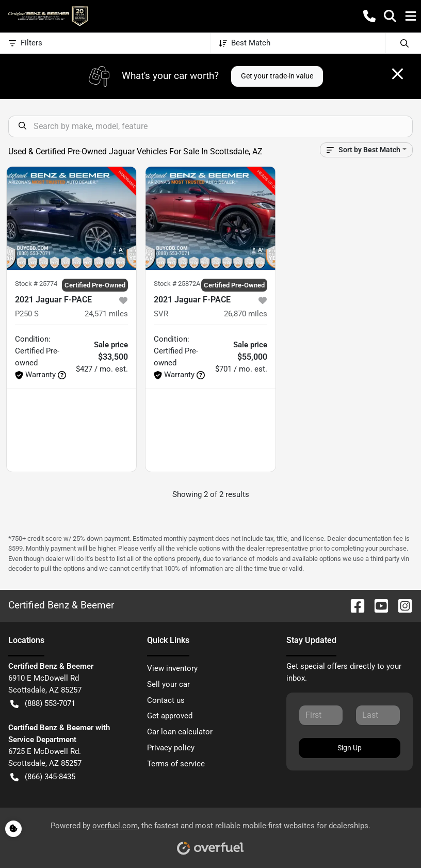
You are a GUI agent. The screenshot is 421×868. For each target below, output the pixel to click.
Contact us (166, 700)
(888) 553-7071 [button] (43, 704)
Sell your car (168, 684)
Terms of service (176, 764)
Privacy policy (171, 748)
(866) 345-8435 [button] (43, 777)
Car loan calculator (180, 732)
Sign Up (350, 748)
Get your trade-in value (277, 76)
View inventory (172, 668)
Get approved (170, 716)
